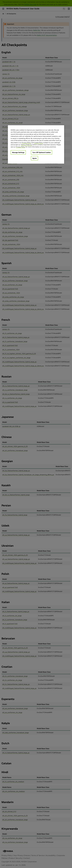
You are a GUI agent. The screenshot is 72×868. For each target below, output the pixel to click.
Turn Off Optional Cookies (42, 152)
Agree (34, 158)
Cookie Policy (39, 143)
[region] (36, 144)
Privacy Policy (26, 143)
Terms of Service (26, 145)
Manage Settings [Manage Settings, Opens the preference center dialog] (18, 152)
